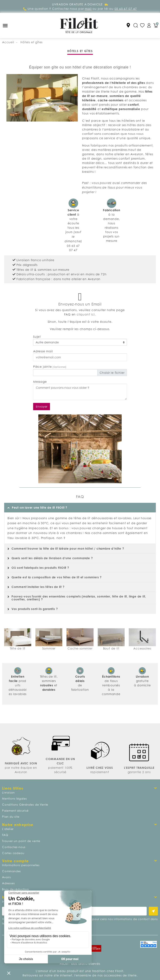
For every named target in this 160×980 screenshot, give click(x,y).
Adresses (8, 883)
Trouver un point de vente (21, 841)
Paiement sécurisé (15, 811)
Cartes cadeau (13, 853)
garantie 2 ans (139, 772)
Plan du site (11, 817)
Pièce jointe (50, 367)
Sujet (37, 337)
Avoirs (6, 877)
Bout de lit (111, 648)
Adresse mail (43, 351)
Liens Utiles (13, 788)
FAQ (5, 835)
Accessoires (142, 648)
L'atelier (8, 829)
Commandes (11, 871)
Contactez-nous (14, 847)
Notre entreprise (18, 825)
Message (40, 382)
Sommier (49, 648)
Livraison (8, 792)
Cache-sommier (80, 648)
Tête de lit (18, 648)
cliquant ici (86, 314)
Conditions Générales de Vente (25, 805)
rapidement (100, 772)
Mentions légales (14, 799)
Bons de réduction (16, 889)
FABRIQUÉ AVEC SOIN (21, 763)
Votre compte (15, 861)
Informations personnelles (21, 865)
